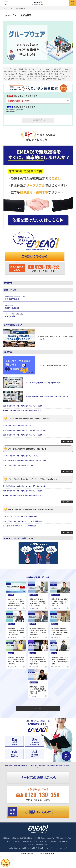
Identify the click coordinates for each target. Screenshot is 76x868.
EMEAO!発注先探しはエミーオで (32, 853)
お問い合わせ (41, 838)
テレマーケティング (60, 848)
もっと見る (43, 709)
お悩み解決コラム (15, 848)
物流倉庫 (41, 848)
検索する (40, 120)
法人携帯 (33, 848)
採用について (44, 841)
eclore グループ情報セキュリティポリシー (60, 838)
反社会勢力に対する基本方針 (59, 841)
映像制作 (25, 848)
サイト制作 (49, 848)
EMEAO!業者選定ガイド (27, 838)
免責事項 (25, 841)
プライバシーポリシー (13, 841)
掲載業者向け (6, 838)
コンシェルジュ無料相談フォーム (38, 845)
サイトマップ (34, 841)
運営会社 (15, 838)
